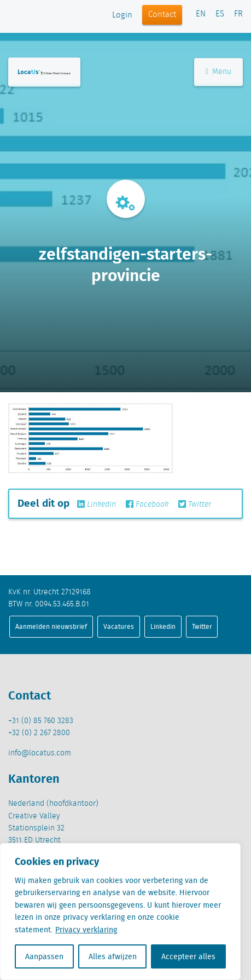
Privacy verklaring (86, 930)
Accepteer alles (188, 956)
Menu (218, 72)
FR (238, 14)
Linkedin (97, 505)
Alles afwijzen (113, 956)
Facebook (147, 505)
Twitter (195, 505)
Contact (162, 15)
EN (201, 14)
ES (220, 14)
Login (122, 15)
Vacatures (119, 626)
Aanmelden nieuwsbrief (51, 626)
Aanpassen (44, 956)
